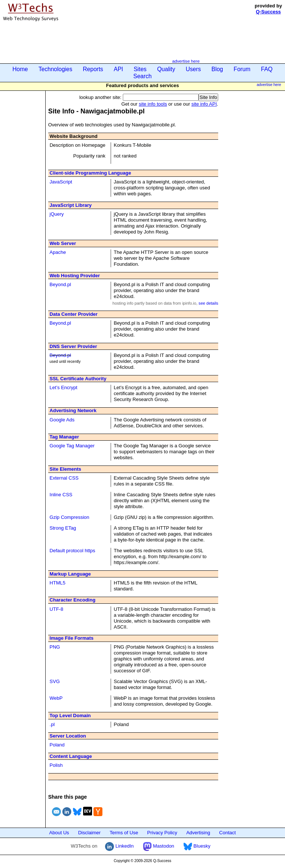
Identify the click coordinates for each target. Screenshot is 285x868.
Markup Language (70, 574)
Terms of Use (124, 833)
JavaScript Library (71, 205)
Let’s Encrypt (64, 387)
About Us (59, 833)
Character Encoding (73, 600)
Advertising (198, 833)
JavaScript (61, 182)
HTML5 (58, 583)
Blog (217, 69)
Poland (57, 745)
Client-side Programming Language (91, 173)
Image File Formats (72, 638)
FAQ (267, 69)
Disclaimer (89, 833)
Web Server (63, 243)
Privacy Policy (162, 833)
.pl (52, 724)
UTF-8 (57, 609)
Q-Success (268, 12)
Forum (242, 69)
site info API (204, 104)
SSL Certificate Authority (78, 379)
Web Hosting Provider (75, 276)
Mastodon (159, 846)
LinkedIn (119, 846)
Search (142, 76)
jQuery (57, 214)
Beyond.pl (60, 284)
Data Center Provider (74, 314)
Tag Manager (64, 437)
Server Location (68, 736)
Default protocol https (73, 551)
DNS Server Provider (73, 346)
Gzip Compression (70, 517)
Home (20, 69)
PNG (55, 647)
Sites (140, 69)
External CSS (64, 478)
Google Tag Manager (72, 446)
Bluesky (197, 846)
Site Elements (65, 469)
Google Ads (62, 420)
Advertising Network (73, 410)
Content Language (71, 756)
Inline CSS (61, 495)
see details (208, 303)
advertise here (186, 61)
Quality (166, 69)
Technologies (55, 69)
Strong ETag (63, 528)
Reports (93, 69)
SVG (55, 681)
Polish (56, 765)
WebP (56, 698)
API (118, 69)
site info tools (153, 104)
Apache (58, 252)
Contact (228, 833)
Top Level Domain (70, 715)
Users (194, 69)
